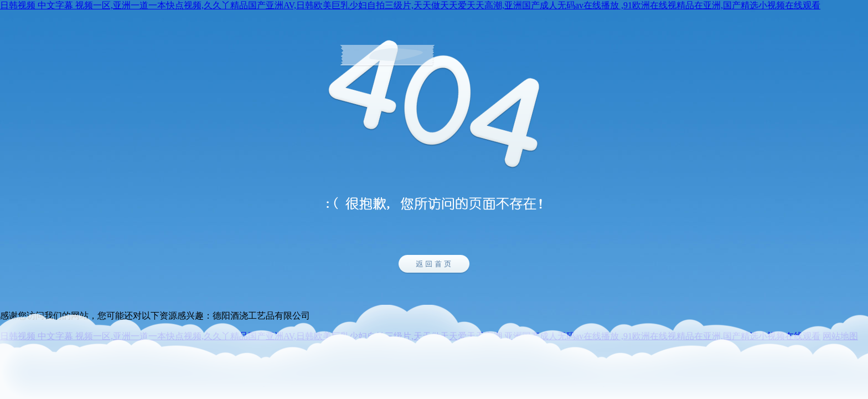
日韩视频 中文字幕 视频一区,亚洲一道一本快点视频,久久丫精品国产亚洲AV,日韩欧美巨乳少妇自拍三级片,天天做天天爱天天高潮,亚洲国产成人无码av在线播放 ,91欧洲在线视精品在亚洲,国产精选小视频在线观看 (410, 5)
